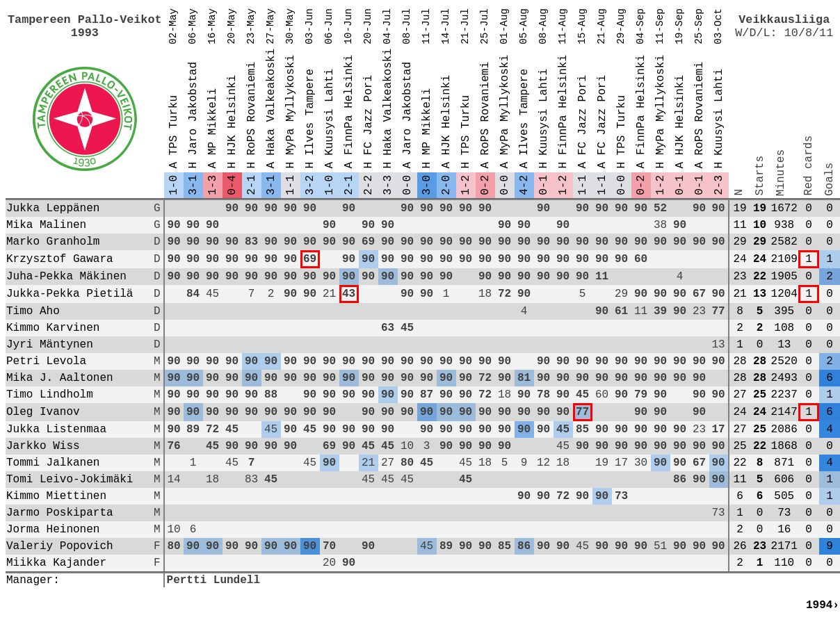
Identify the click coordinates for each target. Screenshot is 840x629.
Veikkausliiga (784, 20)
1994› (823, 605)
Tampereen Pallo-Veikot (85, 20)
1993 (85, 33)
